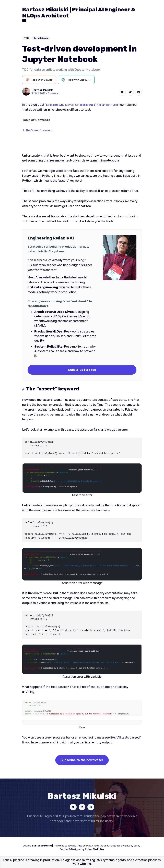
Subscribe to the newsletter (82, 760)
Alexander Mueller (114, 105)
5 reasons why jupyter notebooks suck (73, 105)
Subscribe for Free (82, 370)
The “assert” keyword (40, 130)
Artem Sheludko (94, 851)
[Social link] (72, 808)
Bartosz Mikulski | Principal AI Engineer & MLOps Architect (79, 13)
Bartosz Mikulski (43, 90)
